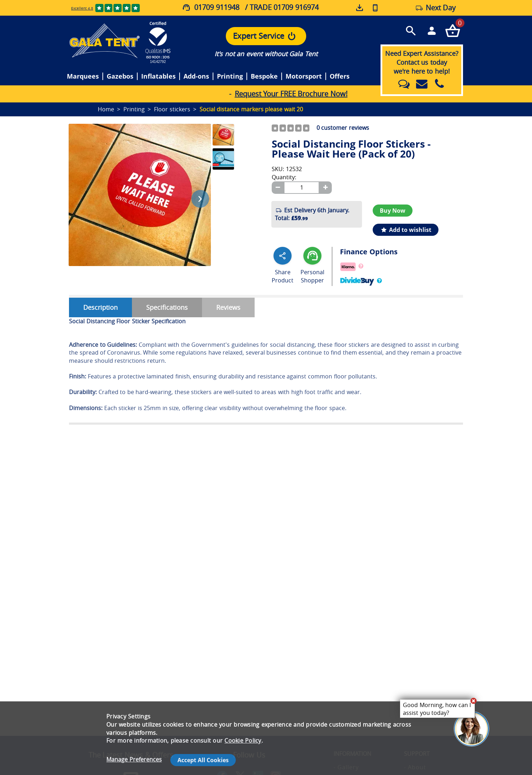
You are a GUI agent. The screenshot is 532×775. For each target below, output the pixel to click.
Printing (230, 76)
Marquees (83, 76)
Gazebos (120, 76)
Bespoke (264, 76)
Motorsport (304, 76)
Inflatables (158, 76)
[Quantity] (302, 188)
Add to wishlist (406, 230)
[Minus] (278, 188)
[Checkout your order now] (453, 30)
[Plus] (325, 188)
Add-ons (196, 76)
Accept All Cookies (203, 760)
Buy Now (393, 211)
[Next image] (200, 199)
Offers (340, 76)
